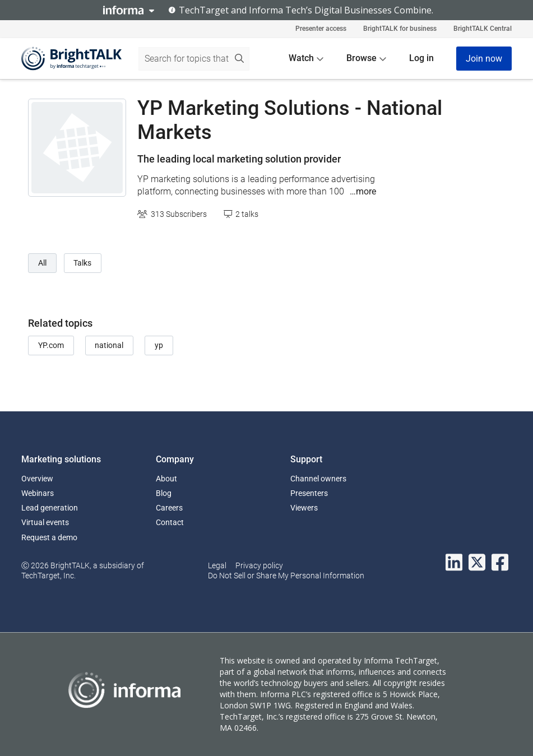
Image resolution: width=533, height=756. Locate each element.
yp (159, 345)
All (42, 263)
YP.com (51, 345)
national (109, 345)
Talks (82, 263)
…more (363, 191)
